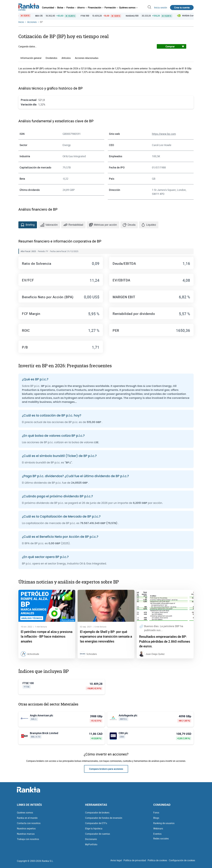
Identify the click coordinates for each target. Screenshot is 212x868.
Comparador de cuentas (98, 834)
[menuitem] (49, 8)
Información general (31, 58)
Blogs (156, 818)
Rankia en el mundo (27, 818)
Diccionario (91, 839)
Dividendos (51, 58)
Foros (156, 813)
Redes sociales (161, 839)
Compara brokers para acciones (106, 769)
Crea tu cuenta (182, 8)
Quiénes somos (25, 813)
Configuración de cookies (182, 860)
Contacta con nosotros (29, 823)
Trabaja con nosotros (28, 839)
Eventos (157, 834)
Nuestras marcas (26, 834)
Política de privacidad (135, 860)
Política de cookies (157, 860)
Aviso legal (116, 860)
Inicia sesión (161, 8)
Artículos (66, 58)
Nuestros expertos (26, 828)
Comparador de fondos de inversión (104, 818)
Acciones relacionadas (87, 58)
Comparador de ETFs (96, 823)
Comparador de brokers (97, 813)
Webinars (158, 828)
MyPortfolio (91, 844)
